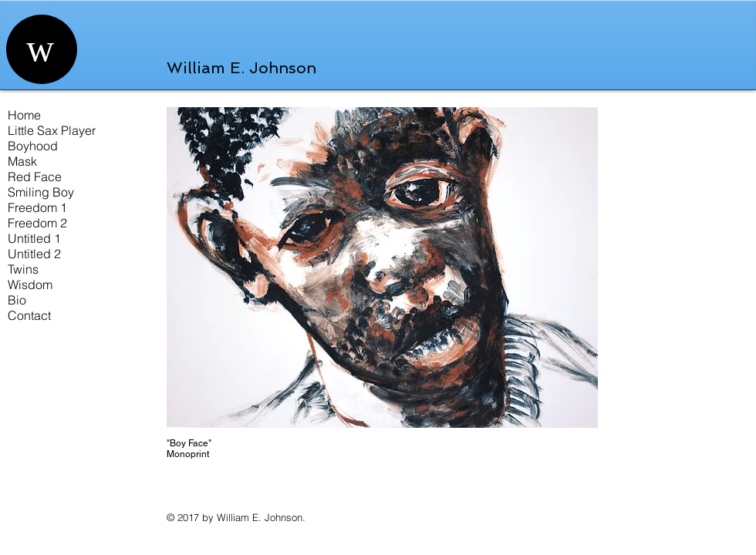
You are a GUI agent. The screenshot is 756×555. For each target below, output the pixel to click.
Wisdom (30, 284)
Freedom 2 (37, 223)
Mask (22, 161)
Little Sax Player (52, 130)
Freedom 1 (37, 207)
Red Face (35, 177)
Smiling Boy (41, 192)
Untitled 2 (34, 254)
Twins (23, 269)
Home (24, 115)
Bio (17, 300)
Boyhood (33, 146)
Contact (29, 315)
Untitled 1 (34, 238)
